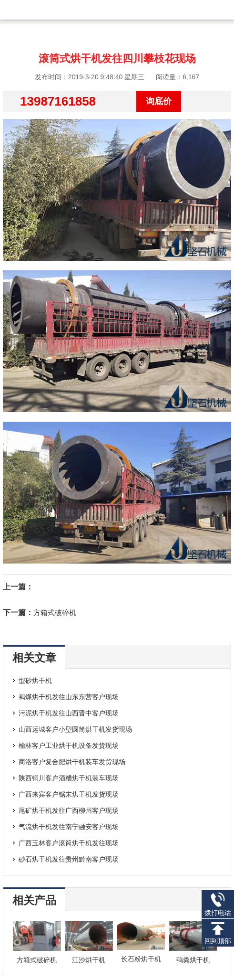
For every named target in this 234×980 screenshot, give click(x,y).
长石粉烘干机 (141, 959)
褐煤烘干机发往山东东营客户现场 (69, 697)
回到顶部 (218, 933)
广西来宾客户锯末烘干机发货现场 (69, 794)
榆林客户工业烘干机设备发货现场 (69, 746)
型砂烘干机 (35, 681)
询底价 (159, 101)
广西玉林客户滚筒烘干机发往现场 (69, 843)
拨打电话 (218, 904)
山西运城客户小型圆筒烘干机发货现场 (75, 729)
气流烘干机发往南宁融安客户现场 (69, 827)
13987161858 (58, 101)
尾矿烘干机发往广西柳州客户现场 (69, 810)
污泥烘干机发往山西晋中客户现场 (69, 713)
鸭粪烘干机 (193, 960)
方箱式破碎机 (55, 612)
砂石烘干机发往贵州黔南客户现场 (69, 859)
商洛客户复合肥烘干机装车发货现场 (72, 762)
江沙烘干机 (89, 960)
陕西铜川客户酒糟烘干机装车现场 (69, 778)
